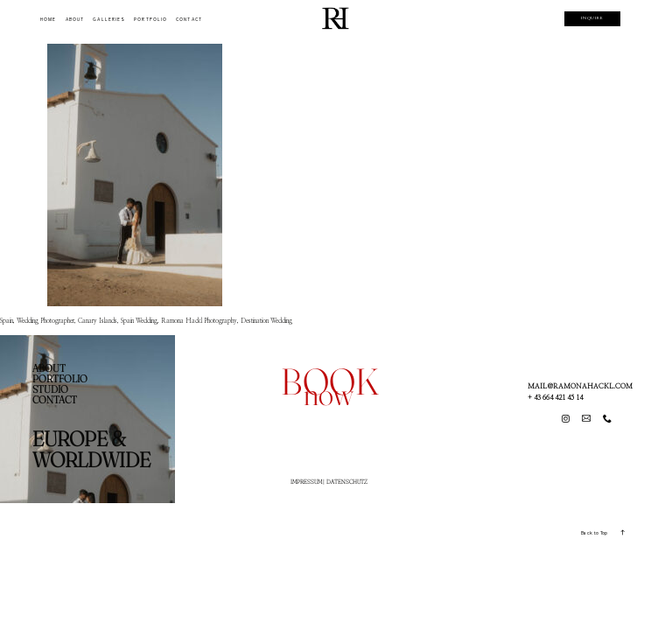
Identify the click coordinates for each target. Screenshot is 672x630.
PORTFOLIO (150, 20)
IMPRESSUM (306, 482)
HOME (48, 20)
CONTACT (189, 20)
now (329, 394)
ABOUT (75, 20)
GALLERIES (109, 20)
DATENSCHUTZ (347, 482)
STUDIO (50, 389)
